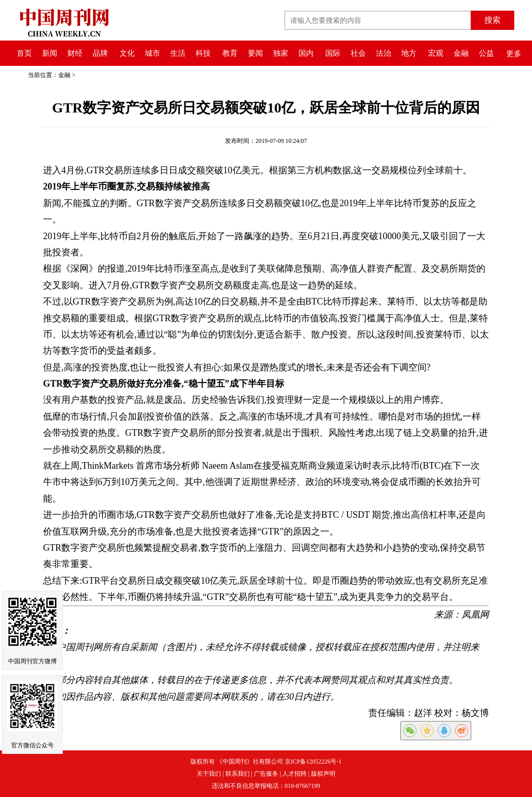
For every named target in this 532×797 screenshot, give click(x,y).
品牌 (100, 53)
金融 (461, 53)
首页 (24, 53)
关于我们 (209, 774)
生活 (178, 53)
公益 (486, 53)
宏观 (436, 53)
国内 (306, 53)
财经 (75, 53)
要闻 (255, 53)
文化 (127, 53)
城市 (153, 53)
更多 (514, 54)
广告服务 (266, 774)
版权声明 (323, 774)
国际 (333, 53)
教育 (230, 53)
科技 (203, 53)
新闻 (50, 53)
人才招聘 (294, 774)
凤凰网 (475, 615)
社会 (358, 53)
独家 (281, 53)
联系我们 (238, 774)
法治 (384, 53)
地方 (409, 53)
